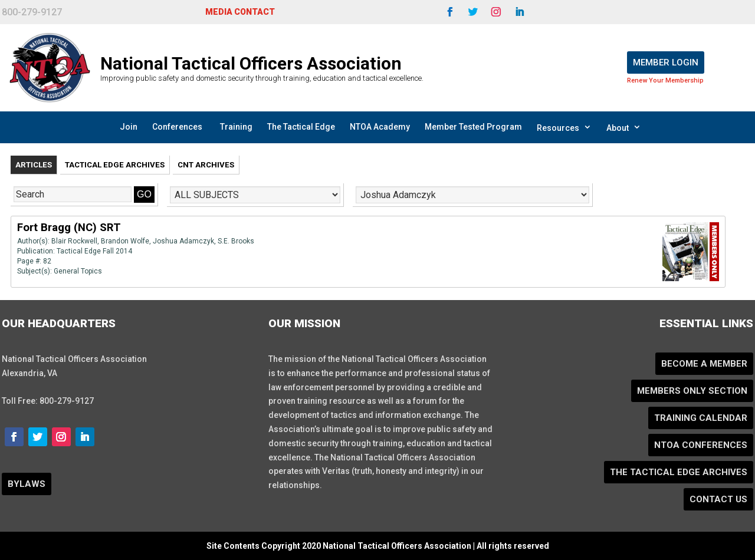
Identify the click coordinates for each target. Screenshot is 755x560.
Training (236, 127)
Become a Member (704, 364)
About (624, 127)
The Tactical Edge (301, 127)
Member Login (666, 62)
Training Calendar (701, 418)
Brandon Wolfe (125, 241)
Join (129, 127)
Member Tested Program (473, 127)
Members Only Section (692, 391)
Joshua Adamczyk (183, 241)
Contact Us (718, 499)
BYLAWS (27, 484)
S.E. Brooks (236, 241)
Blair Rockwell (74, 241)
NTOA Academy (380, 127)
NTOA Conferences (701, 445)
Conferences (177, 127)
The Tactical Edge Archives (679, 472)
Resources (564, 127)
